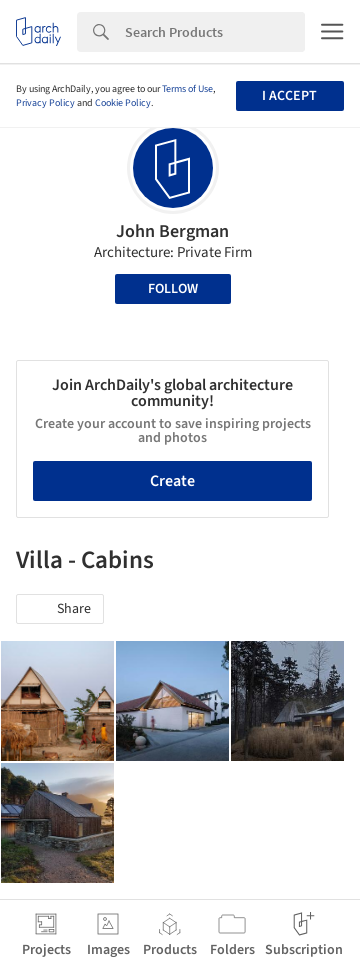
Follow (173, 289)
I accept (289, 96)
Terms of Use (187, 89)
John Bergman (172, 231)
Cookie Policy (123, 103)
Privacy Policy (45, 103)
